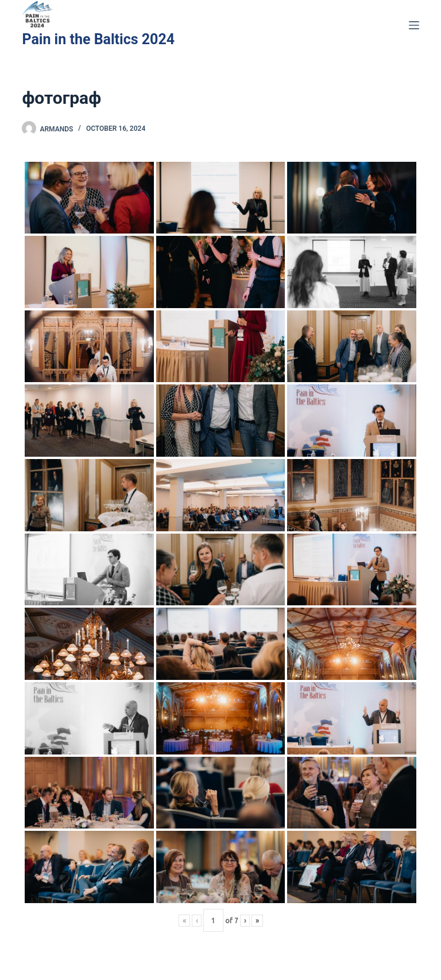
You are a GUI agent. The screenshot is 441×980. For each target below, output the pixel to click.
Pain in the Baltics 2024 (98, 39)
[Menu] (414, 25)
